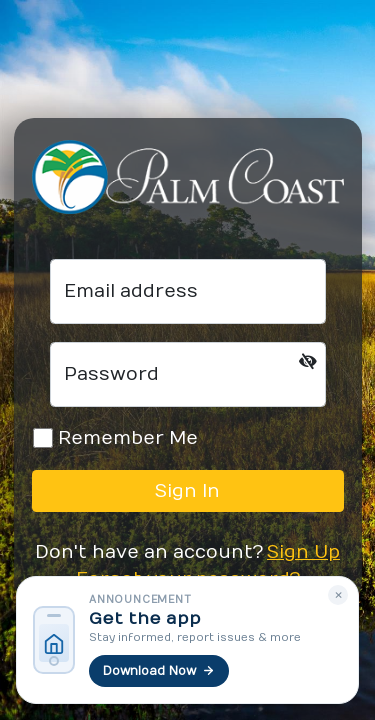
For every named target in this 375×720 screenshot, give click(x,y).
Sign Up (303, 552)
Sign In (187, 491)
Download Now (159, 671)
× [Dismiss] (338, 595)
